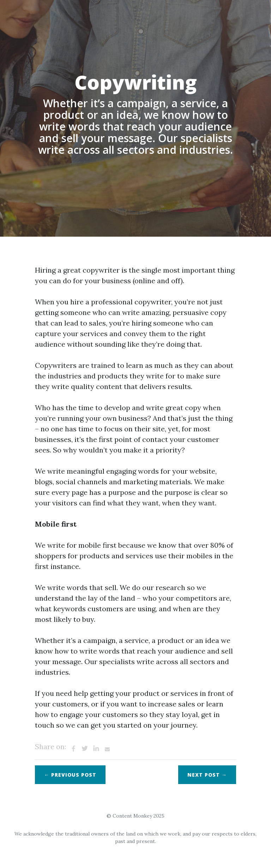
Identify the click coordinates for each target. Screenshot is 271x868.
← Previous (70, 775)
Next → (207, 775)
